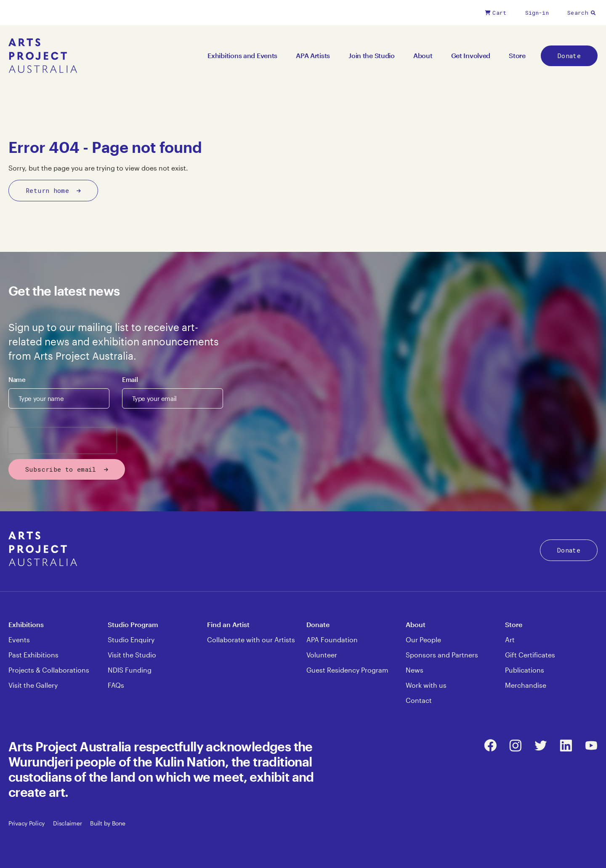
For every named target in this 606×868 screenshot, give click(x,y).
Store (517, 55)
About (423, 55)
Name (17, 379)
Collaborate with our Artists (251, 640)
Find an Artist (228, 624)
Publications (525, 670)
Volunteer (322, 655)
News (415, 670)
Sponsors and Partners (442, 655)
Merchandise (526, 685)
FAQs (116, 685)
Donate (569, 56)
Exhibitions (26, 624)
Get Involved (471, 55)
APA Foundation (332, 640)
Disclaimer (67, 823)
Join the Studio (372, 55)
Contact (419, 700)
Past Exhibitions (33, 655)
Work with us (426, 685)
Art (510, 640)
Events (19, 640)
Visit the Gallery (33, 685)
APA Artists (313, 55)
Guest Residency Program (347, 670)
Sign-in (537, 13)
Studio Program (133, 624)
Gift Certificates (530, 655)
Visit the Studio (132, 655)
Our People (423, 640)
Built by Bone (108, 823)
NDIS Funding (130, 670)
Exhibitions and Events (242, 55)
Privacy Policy (27, 823)
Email (130, 379)
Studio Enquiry (131, 640)
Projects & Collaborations (49, 670)
